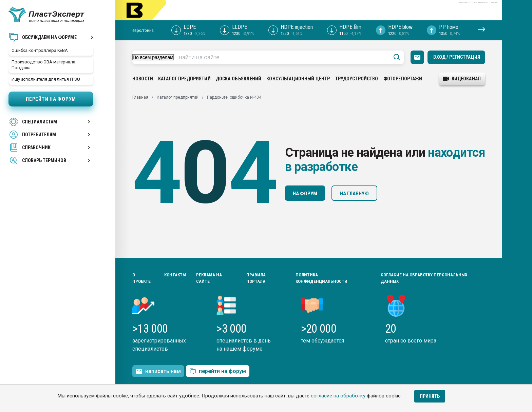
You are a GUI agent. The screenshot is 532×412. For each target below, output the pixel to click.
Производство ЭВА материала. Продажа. (44, 65)
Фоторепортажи (403, 79)
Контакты (175, 275)
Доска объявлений (239, 79)
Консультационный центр (298, 79)
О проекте (141, 278)
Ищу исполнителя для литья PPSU (46, 79)
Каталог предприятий (184, 79)
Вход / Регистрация (457, 57)
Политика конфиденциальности (321, 278)
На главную (354, 194)
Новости (143, 79)
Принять (430, 396)
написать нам (158, 371)
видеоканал (462, 79)
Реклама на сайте (209, 278)
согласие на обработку (338, 396)
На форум (305, 194)
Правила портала (256, 278)
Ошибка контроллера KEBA (40, 50)
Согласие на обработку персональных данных (424, 278)
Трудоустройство (357, 79)
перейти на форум (218, 371)
